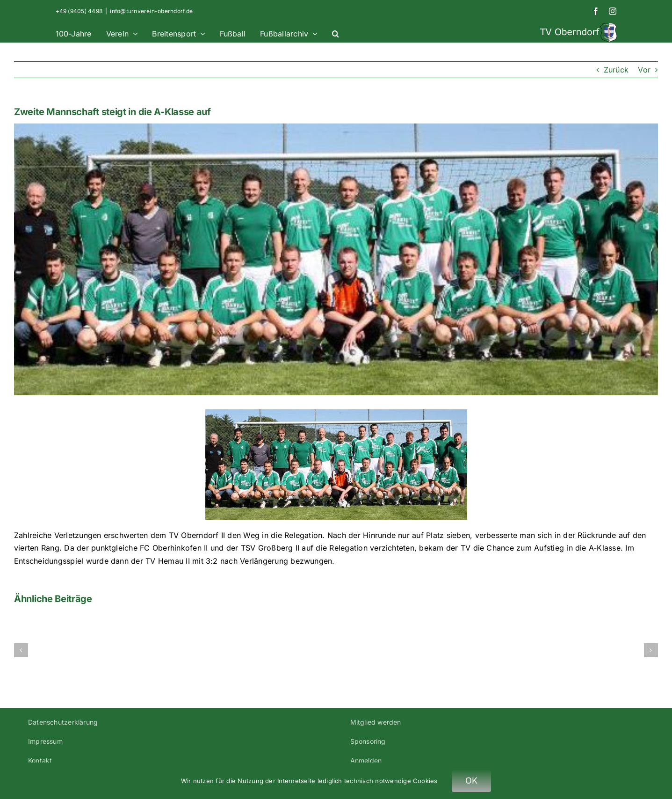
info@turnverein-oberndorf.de (151, 11)
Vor (644, 70)
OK (472, 781)
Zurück (616, 70)
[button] (336, 33)
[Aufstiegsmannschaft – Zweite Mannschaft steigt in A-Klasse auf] (336, 259)
